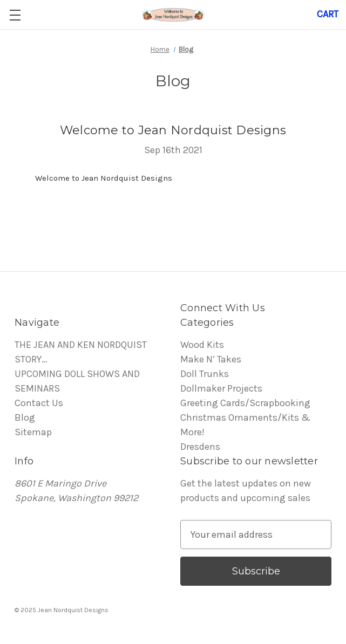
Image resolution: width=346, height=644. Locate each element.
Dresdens (200, 447)
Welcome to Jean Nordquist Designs (173, 130)
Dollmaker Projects (221, 388)
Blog (25, 417)
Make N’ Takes (211, 359)
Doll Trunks (205, 374)
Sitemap (33, 432)
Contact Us (39, 403)
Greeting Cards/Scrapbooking (245, 403)
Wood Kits (202, 345)
